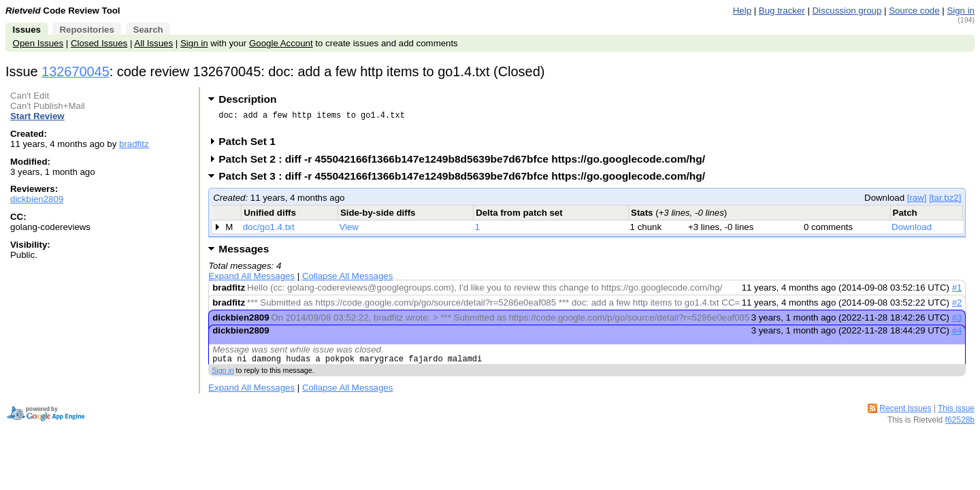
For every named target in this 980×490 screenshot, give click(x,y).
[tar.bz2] (945, 202)
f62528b (960, 426)
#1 (957, 292)
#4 (957, 334)
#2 (957, 307)
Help (742, 11)
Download (912, 231)
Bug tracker (782, 11)
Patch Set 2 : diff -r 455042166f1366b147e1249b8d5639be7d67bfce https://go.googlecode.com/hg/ (466, 163)
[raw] (917, 202)
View (349, 231)
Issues (27, 30)
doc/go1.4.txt (269, 231)
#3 (957, 322)
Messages (244, 253)
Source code (914, 11)
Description (247, 99)
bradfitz (134, 144)
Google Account (281, 43)
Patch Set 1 (251, 145)
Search (148, 30)
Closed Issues (99, 43)
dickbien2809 (37, 199)
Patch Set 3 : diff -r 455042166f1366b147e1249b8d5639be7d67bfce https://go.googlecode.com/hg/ (466, 180)
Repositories (86, 30)
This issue (956, 414)
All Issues (153, 43)
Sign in (961, 11)
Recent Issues (905, 414)
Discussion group (847, 11)
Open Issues (38, 43)
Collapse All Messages (347, 280)
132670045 (76, 71)
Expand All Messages (251, 280)
